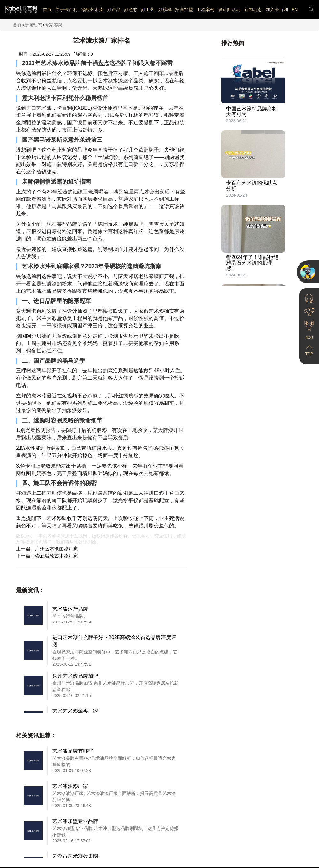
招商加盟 (184, 10)
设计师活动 (229, 10)
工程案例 (205, 10)
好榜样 (165, 10)
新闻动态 (253, 10)
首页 (47, 10)
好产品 (114, 10)
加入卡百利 (277, 10)
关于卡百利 (66, 10)
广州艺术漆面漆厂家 (57, 549)
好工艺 (148, 10)
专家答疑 (54, 25)
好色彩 (131, 10)
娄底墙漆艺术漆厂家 (57, 556)
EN (295, 10)
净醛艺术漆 (92, 10)
